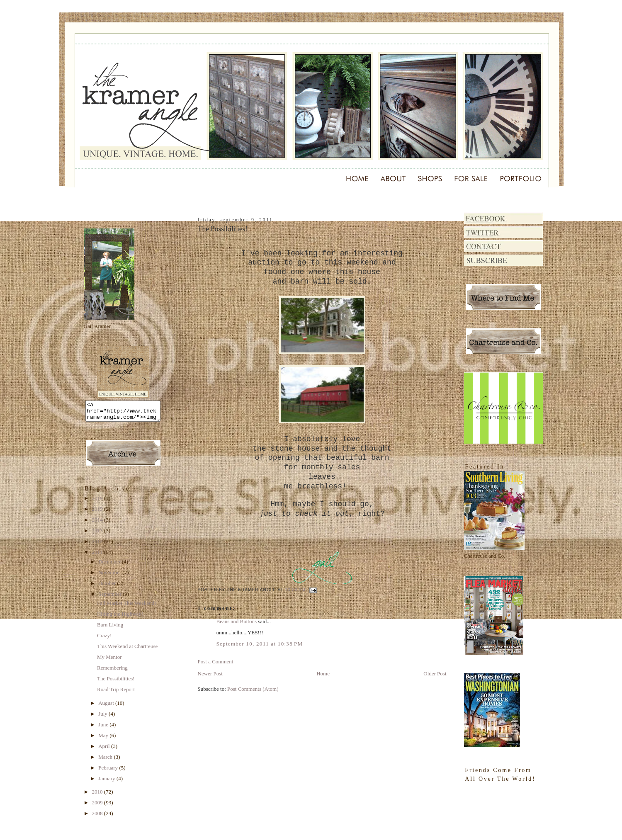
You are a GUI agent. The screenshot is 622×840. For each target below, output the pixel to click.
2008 (98, 817)
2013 (98, 534)
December (110, 565)
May (104, 739)
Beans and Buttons (237, 621)
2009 (98, 806)
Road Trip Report (116, 693)
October (108, 587)
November (110, 576)
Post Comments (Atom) (253, 689)
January (107, 782)
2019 (98, 502)
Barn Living (110, 628)
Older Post (435, 674)
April (105, 750)
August (107, 707)
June (104, 728)
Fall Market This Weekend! (127, 607)
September (111, 598)
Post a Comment (216, 662)
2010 (98, 795)
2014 (98, 523)
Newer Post (210, 674)
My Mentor (109, 661)
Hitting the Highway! (120, 618)
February (109, 771)
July (103, 717)
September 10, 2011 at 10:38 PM (260, 644)
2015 (98, 513)
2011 (98, 556)
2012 (98, 545)
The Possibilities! (116, 682)
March (106, 761)
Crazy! (104, 639)
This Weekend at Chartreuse (127, 650)
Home (323, 674)
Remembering (112, 671)
